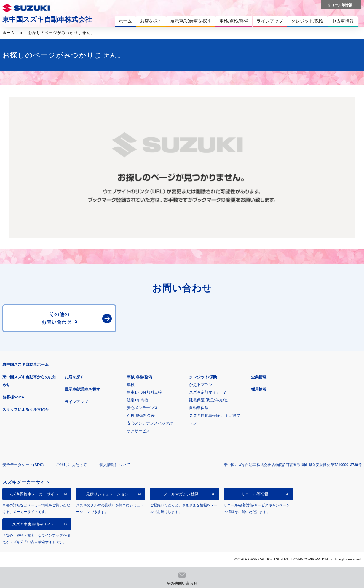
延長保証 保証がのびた (209, 400)
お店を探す (74, 377)
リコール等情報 (255, 494)
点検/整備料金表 (141, 415)
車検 (131, 385)
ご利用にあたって (71, 465)
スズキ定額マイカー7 (207, 392)
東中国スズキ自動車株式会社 (47, 19)
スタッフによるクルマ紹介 (25, 410)
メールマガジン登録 (181, 494)
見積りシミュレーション (107, 494)
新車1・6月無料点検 (144, 392)
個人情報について (115, 465)
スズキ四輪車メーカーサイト (33, 494)
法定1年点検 (138, 400)
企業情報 (259, 377)
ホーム (9, 33)
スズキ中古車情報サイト (33, 524)
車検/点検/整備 (139, 377)
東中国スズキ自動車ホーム (25, 364)
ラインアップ (76, 402)
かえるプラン (201, 385)
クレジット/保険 (203, 377)
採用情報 (259, 389)
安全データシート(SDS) (23, 465)
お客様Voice (13, 397)
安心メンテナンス (142, 408)
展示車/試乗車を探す (83, 389)
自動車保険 (199, 408)
